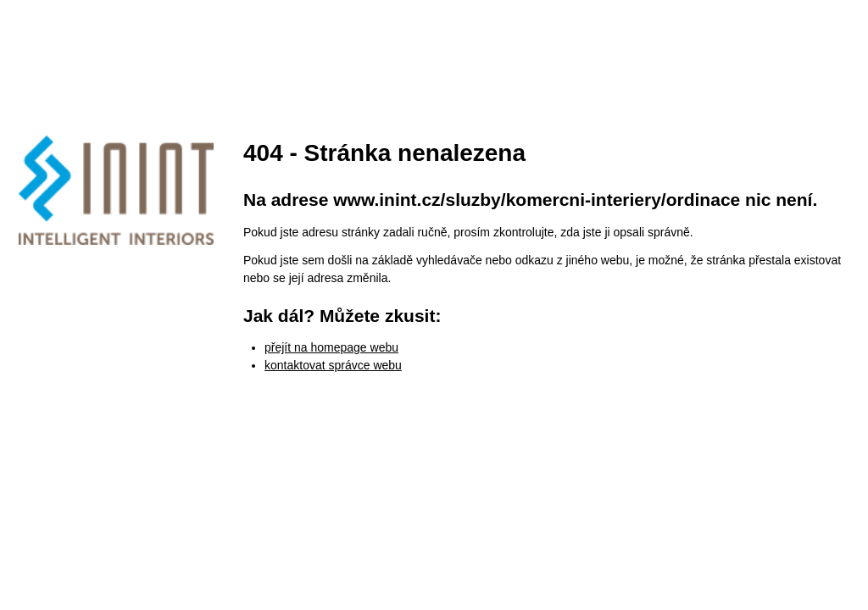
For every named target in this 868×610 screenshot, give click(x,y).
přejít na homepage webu (331, 347)
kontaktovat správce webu (333, 365)
